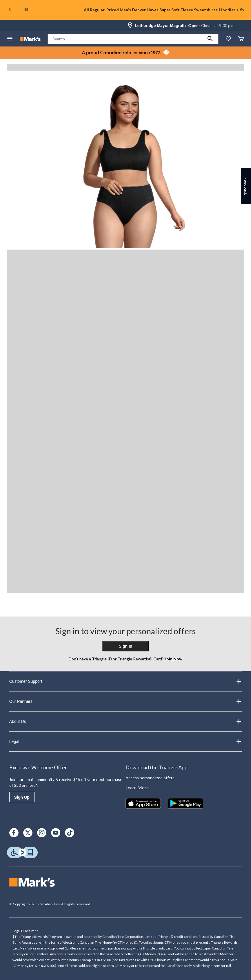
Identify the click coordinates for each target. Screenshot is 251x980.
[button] (210, 39)
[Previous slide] (10, 10)
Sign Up (22, 797)
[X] (28, 833)
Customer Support (126, 681)
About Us (126, 721)
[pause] (26, 10)
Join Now (173, 659)
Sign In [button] (126, 646)
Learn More (137, 788)
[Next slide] (241, 10)
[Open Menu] (10, 39)
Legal (126, 741)
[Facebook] (14, 833)
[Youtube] (56, 833)
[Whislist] (228, 39)
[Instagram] (42, 833)
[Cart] (241, 39)
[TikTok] (70, 833)
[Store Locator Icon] (130, 26)
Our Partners (126, 701)
